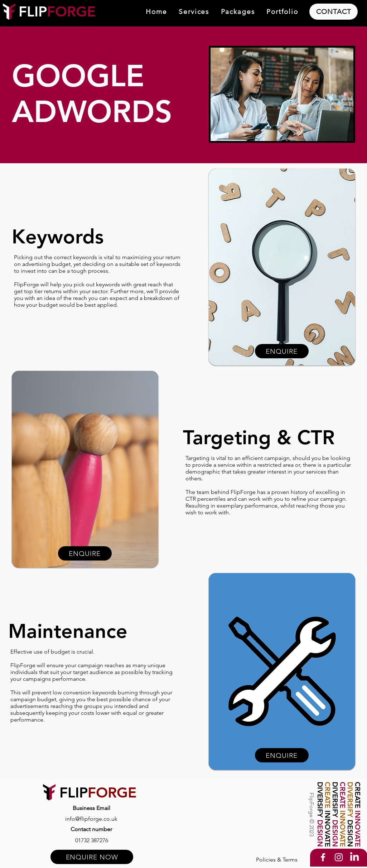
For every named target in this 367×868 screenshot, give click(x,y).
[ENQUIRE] (85, 553)
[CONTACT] (334, 12)
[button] (194, 12)
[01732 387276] (92, 840)
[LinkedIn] (354, 857)
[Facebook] (323, 857)
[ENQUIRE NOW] (92, 857)
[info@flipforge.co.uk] (91, 819)
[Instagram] (339, 857)
